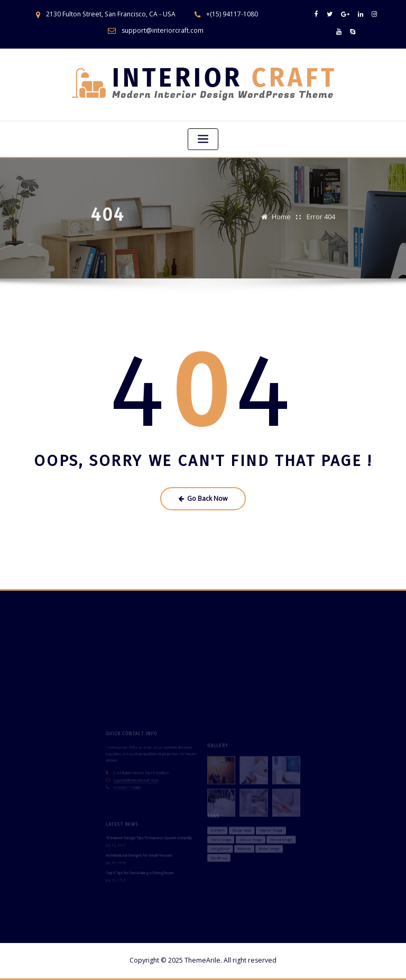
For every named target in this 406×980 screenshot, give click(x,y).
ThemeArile (202, 960)
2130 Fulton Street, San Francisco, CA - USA (111, 14)
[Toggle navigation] (203, 139)
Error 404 (321, 212)
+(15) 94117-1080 (232, 14)
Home (281, 212)
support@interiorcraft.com (163, 30)
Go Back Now (203, 498)
